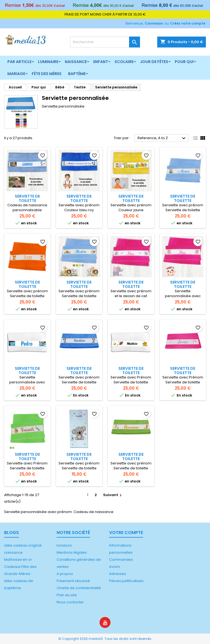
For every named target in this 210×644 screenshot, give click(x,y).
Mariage (16, 74)
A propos (65, 574)
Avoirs (115, 567)
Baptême (77, 74)
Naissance (76, 62)
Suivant (113, 495)
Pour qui (184, 62)
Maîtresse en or (18, 560)
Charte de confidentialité (79, 588)
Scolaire (124, 62)
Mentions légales (72, 552)
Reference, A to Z (162, 138)
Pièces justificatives (126, 581)
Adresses (118, 574)
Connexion (154, 23)
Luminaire (48, 62)
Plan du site (67, 595)
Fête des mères (47, 74)
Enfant (101, 62)
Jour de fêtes (154, 62)
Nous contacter (70, 602)
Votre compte (126, 533)
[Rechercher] (105, 42)
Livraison (64, 545)
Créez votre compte (188, 23)
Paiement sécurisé (73, 581)
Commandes (121, 560)
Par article (19, 62)
